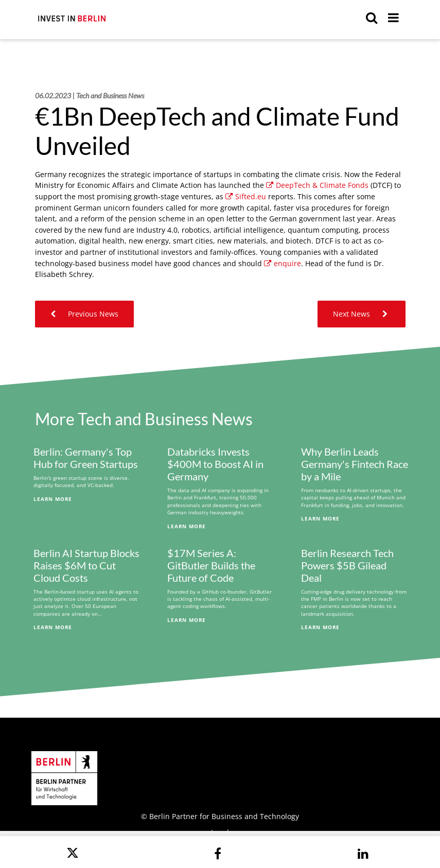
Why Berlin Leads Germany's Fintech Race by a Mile (355, 464)
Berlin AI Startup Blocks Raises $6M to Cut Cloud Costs (86, 565)
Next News (362, 314)
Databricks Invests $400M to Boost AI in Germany (215, 464)
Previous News (84, 314)
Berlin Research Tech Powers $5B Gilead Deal (347, 565)
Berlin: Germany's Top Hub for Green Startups (86, 458)
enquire (283, 263)
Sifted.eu (246, 196)
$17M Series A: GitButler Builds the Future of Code (211, 565)
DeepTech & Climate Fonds (317, 185)
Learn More (53, 499)
